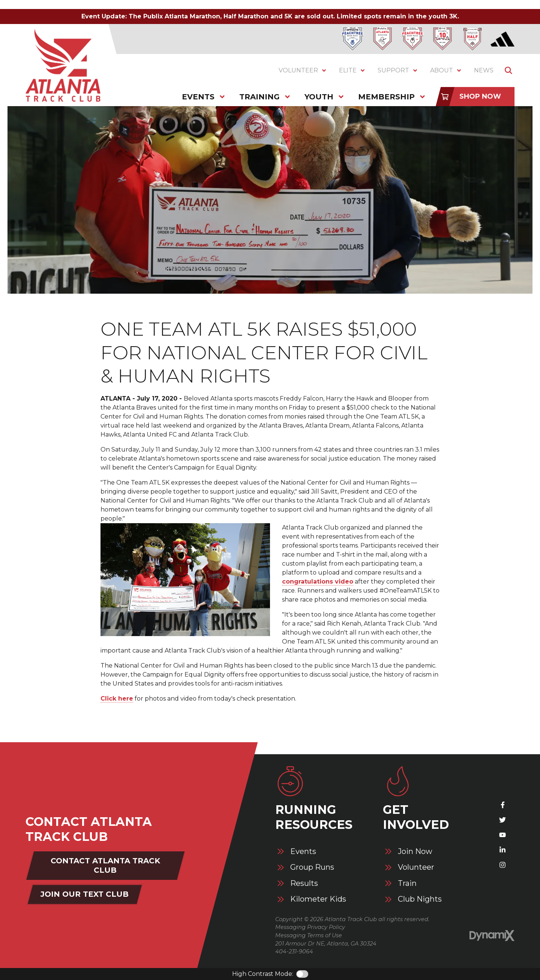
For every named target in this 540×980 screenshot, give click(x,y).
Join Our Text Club (85, 894)
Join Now (415, 852)
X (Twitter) (502, 820)
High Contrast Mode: (263, 974)
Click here (117, 699)
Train (407, 883)
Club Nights (420, 899)
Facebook (502, 805)
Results (304, 883)
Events (303, 852)
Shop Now (480, 96)
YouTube (502, 835)
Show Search (508, 71)
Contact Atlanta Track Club (105, 865)
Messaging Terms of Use (309, 935)
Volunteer (416, 867)
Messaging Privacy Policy (310, 927)
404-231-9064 (294, 951)
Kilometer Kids (318, 899)
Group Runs (312, 867)
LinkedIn (502, 850)
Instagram (502, 865)
